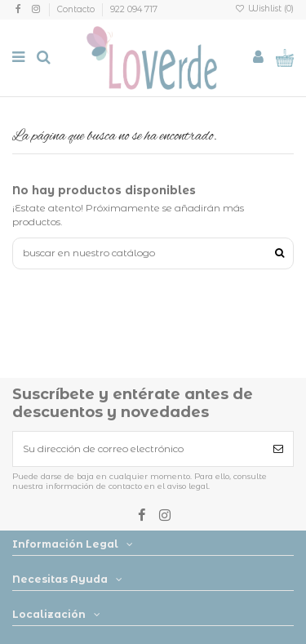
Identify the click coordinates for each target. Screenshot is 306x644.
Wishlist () (264, 9)
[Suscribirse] (278, 449)
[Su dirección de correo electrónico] (138, 449)
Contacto (77, 9)
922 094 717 (134, 9)
